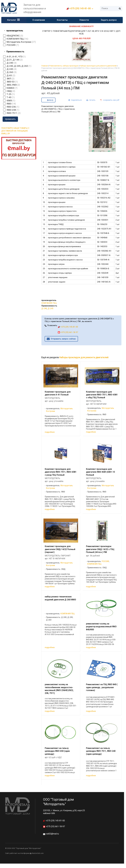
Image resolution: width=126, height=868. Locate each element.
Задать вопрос (109, 20)
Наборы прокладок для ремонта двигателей (98, 66)
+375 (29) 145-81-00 (80, 8)
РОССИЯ (105, 561)
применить (10, 119)
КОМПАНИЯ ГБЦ (49, 303)
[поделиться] (75, 100)
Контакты (62, 20)
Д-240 (44, 308)
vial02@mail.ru (52, 834)
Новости (84, 20)
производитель (15, 31)
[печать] (91, 100)
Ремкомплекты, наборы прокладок (64, 66)
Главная (45, 66)
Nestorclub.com (38, 853)
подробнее (50, 432)
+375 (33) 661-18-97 (68, 332)
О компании (39, 20)
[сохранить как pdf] (110, 100)
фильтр (50, 100)
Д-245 (51, 308)
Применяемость (15, 52)
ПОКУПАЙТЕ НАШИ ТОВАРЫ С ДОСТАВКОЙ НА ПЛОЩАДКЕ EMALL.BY (15, 131)
